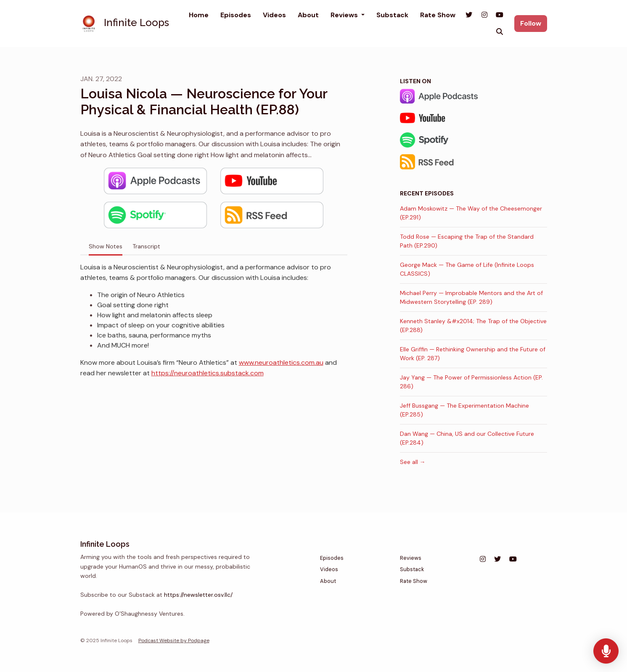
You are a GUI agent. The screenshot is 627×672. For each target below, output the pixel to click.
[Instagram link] (484, 15)
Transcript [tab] (146, 246)
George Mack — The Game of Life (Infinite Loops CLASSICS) (467, 269)
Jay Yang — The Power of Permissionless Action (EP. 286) (471, 382)
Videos (274, 15)
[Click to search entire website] (500, 32)
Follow (531, 23)
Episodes (236, 15)
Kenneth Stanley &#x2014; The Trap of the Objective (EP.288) (473, 325)
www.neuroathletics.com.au (281, 362)
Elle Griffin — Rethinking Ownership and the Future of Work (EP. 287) (473, 354)
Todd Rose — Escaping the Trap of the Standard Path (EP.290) (467, 241)
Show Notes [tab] (106, 246)
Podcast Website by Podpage (174, 640)
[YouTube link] (500, 15)
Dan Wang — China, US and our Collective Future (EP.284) (467, 438)
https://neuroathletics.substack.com (208, 373)
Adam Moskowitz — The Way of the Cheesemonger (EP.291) (471, 213)
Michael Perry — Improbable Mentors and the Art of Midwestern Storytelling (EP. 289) (471, 297)
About (308, 15)
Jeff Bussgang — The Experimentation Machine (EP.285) (464, 410)
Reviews (345, 15)
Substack (392, 15)
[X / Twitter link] (469, 15)
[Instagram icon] (483, 559)
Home (199, 15)
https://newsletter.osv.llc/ (198, 595)
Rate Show (438, 15)
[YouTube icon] (513, 559)
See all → (413, 462)
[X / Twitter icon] (497, 559)
